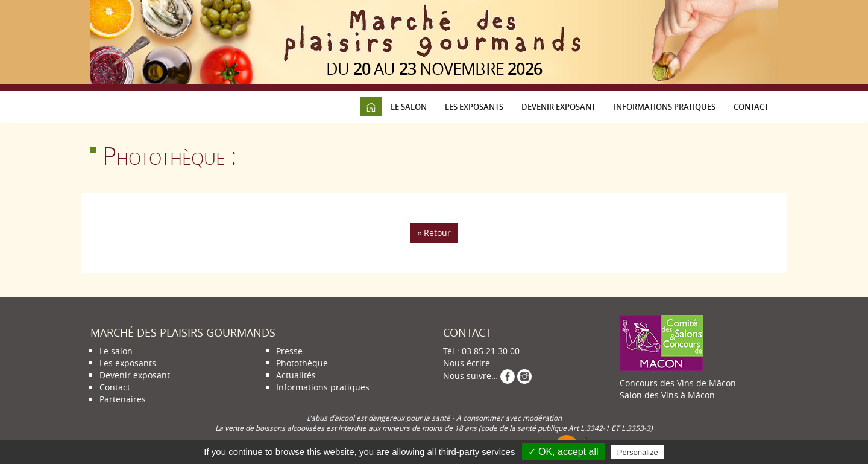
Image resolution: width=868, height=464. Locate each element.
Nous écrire (467, 363)
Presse (289, 351)
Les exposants (474, 107)
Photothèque (302, 363)
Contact (751, 107)
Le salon (409, 107)
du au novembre (434, 69)
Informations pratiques (665, 107)
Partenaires (123, 399)
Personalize (638, 452)
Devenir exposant (558, 107)
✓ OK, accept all (563, 452)
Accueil (371, 107)
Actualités (296, 375)
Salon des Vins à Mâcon (667, 395)
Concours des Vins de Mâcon (678, 383)
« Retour (434, 233)
